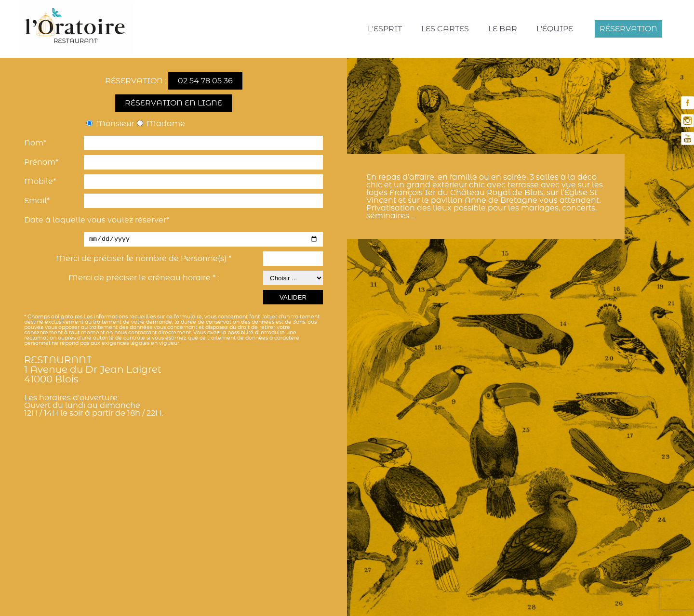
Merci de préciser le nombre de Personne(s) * (144, 259)
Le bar (503, 29)
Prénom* (41, 162)
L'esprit (385, 29)
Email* (37, 201)
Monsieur (115, 124)
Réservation (628, 29)
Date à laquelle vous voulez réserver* (97, 220)
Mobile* (40, 182)
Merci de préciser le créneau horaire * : (144, 278)
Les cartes (445, 29)
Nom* (35, 143)
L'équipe (555, 29)
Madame (166, 124)
